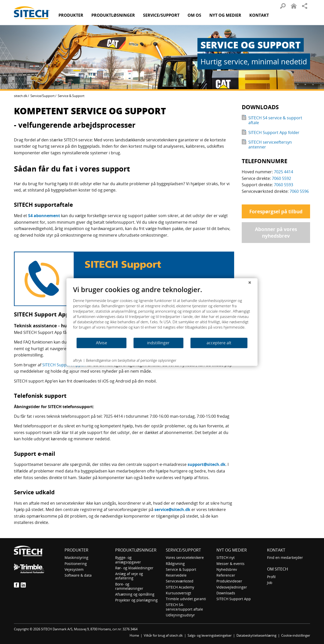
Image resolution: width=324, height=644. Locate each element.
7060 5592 (281, 178)
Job (270, 583)
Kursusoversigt (178, 593)
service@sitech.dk (172, 509)
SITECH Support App (234, 599)
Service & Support (181, 569)
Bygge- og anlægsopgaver (128, 560)
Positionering (76, 564)
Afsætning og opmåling (135, 594)
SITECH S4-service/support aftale (184, 607)
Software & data (78, 575)
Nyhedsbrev (227, 569)
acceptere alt (219, 343)
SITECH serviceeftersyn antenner (270, 145)
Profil (271, 577)
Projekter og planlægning (136, 600)
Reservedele (176, 575)
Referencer (226, 575)
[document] (162, 311)
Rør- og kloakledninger (134, 568)
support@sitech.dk (207, 464)
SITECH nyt (226, 557)
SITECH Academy (180, 587)
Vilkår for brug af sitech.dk (163, 635)
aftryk (78, 360)
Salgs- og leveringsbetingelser (210, 635)
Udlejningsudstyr (180, 615)
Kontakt (259, 15)
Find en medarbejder (285, 557)
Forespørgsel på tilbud (276, 211)
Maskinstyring (76, 557)
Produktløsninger (136, 550)
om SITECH (278, 569)
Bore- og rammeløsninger (129, 586)
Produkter (71, 15)
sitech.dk (21, 96)
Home (134, 635)
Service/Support (43, 96)
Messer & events (230, 564)
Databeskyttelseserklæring (256, 635)
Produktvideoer (229, 581)
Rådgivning (175, 564)
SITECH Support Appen (64, 365)
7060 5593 (283, 185)
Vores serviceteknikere (185, 557)
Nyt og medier (232, 550)
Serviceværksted (180, 581)
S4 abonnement (44, 216)
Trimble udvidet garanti (186, 599)
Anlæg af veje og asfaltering (129, 576)
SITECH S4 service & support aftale (275, 120)
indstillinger (158, 343)
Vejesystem (74, 569)
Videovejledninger (232, 587)
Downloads (226, 593)
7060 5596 (299, 191)
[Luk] (250, 282)
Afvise (102, 343)
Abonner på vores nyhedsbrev (276, 232)
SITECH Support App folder (274, 132)
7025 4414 (283, 172)
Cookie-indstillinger (296, 635)
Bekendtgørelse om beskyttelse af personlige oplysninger (131, 360)
